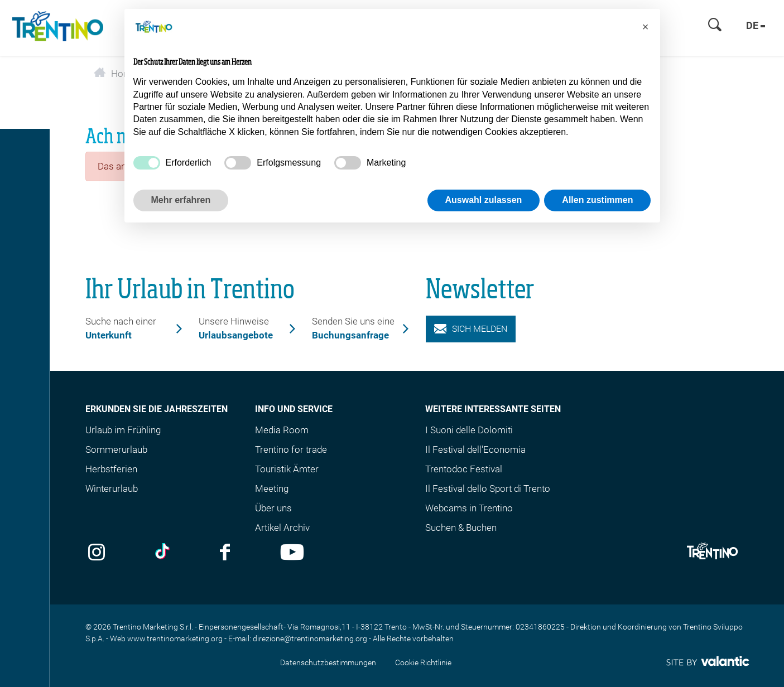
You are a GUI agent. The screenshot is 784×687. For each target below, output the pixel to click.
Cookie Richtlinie (423, 662)
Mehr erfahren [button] (181, 200)
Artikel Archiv (282, 528)
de (756, 25)
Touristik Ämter (287, 469)
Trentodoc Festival (464, 469)
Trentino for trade (291, 449)
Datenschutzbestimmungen (328, 662)
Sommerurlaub (116, 449)
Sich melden (471, 329)
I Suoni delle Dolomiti (469, 430)
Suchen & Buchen (461, 528)
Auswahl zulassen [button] (484, 200)
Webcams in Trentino (469, 508)
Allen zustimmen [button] (597, 200)
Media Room (282, 430)
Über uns (273, 508)
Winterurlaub (112, 488)
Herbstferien (111, 469)
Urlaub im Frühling (123, 430)
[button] (646, 27)
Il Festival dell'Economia (475, 449)
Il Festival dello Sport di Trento (488, 488)
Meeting (272, 488)
